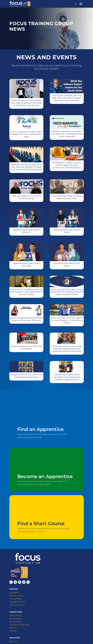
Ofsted (12, 628)
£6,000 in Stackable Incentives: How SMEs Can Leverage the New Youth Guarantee (67, 134)
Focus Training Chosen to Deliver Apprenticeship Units (67, 197)
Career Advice (15, 615)
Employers (14, 593)
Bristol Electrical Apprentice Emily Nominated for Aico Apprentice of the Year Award (26, 292)
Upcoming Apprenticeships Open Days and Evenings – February (26, 319)
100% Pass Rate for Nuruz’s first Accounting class (26, 197)
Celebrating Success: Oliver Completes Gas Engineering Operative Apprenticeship (67, 377)
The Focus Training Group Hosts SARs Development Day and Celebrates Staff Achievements (67, 349)
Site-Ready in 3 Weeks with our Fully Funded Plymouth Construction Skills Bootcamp (67, 165)
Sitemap (13, 631)
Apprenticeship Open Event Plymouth (26, 265)
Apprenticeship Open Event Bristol (67, 231)
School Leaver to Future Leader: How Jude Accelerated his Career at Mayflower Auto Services (26, 103)
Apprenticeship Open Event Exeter (67, 265)
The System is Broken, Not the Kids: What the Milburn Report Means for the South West (67, 98)
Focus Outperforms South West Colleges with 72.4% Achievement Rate (26, 134)
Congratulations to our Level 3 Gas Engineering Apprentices (26, 376)
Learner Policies (16, 596)
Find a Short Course (41, 523)
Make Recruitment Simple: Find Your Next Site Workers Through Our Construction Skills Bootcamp (26, 167)
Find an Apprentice (40, 429)
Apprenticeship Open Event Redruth (26, 231)
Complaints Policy (17, 602)
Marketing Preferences (20, 625)
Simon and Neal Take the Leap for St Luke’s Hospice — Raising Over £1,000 (67, 320)
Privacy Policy (15, 599)
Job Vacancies (16, 619)
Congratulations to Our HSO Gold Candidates (26, 347)
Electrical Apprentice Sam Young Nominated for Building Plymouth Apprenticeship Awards (67, 292)
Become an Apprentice (45, 476)
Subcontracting (16, 605)
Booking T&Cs (16, 622)
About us (13, 641)
